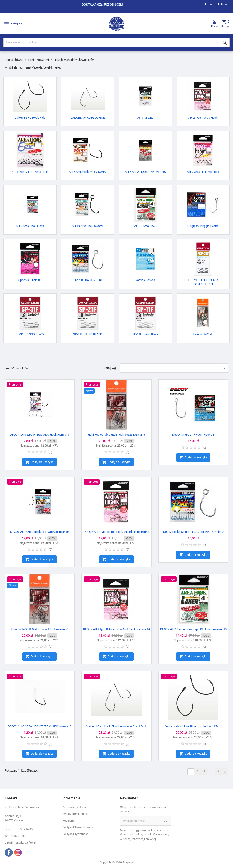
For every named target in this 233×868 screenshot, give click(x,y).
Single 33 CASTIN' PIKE (88, 280)
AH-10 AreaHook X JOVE (88, 226)
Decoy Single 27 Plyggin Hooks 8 (193, 435)
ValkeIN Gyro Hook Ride (30, 118)
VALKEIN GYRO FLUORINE (88, 118)
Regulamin (69, 821)
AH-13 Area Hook (145, 226)
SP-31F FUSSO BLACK (30, 334)
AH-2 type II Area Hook (203, 118)
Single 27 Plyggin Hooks (203, 226)
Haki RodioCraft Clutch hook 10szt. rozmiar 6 (116, 435)
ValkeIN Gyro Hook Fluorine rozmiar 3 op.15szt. (116, 726)
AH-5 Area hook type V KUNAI (88, 172)
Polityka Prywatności (76, 834)
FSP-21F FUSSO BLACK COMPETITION (203, 282)
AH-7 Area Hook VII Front (203, 172)
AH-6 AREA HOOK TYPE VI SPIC (145, 172)
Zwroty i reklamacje (75, 814)
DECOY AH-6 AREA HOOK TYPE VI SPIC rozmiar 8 (39, 726)
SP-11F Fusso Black (145, 334)
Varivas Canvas (145, 280)
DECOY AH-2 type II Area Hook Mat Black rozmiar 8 (116, 532)
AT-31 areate (145, 118)
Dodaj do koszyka (39, 462)
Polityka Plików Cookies (78, 827)
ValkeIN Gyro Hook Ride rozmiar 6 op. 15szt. (193, 726)
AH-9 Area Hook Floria (30, 226)
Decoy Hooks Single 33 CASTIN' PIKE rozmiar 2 (193, 532)
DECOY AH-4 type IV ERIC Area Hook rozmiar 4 (39, 435)
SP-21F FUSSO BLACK (88, 334)
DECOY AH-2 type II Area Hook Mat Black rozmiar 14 (116, 629)
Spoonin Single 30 (30, 280)
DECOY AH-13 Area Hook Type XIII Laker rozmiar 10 (193, 629)
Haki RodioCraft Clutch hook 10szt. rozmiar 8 (39, 629)
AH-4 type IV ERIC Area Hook (30, 172)
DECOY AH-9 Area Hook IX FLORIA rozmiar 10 (39, 532)
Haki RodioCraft (203, 334)
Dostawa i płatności (75, 807)
